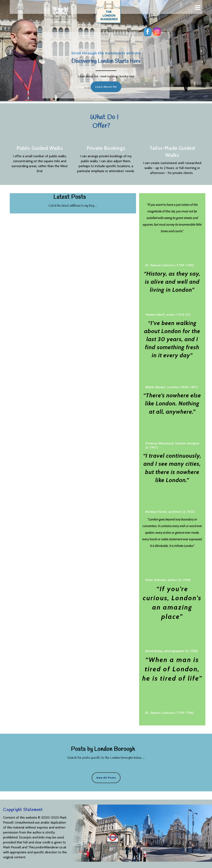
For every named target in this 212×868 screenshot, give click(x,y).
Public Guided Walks (40, 148)
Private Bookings (106, 148)
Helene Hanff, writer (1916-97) (174, 310)
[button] (11, 51)
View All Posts (106, 778)
